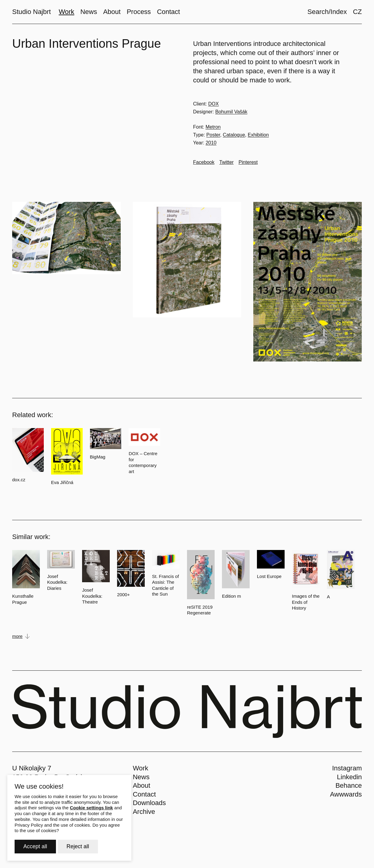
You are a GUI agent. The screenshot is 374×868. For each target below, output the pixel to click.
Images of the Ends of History (306, 602)
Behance (349, 785)
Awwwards (346, 794)
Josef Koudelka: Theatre (92, 596)
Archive (144, 812)
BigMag (98, 457)
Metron (213, 127)
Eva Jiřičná (62, 482)
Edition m (232, 596)
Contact (144, 794)
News (141, 777)
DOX (214, 104)
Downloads (149, 803)
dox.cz (19, 480)
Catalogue (234, 135)
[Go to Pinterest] (248, 162)
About (142, 785)
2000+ (123, 595)
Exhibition (258, 135)
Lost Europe (269, 576)
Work (141, 768)
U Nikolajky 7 (32, 768)
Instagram (347, 768)
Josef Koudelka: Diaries (57, 582)
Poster (213, 135)
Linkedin (349, 777)
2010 (211, 143)
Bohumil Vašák (231, 112)
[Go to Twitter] (226, 162)
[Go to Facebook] (204, 162)
